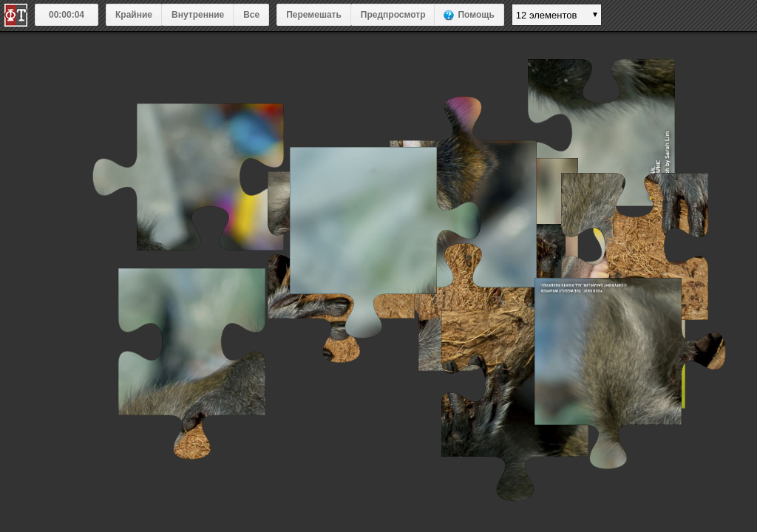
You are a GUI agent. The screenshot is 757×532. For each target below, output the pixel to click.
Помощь (476, 15)
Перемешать (314, 15)
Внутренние (198, 15)
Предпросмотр (393, 15)
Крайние (134, 15)
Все (251, 15)
